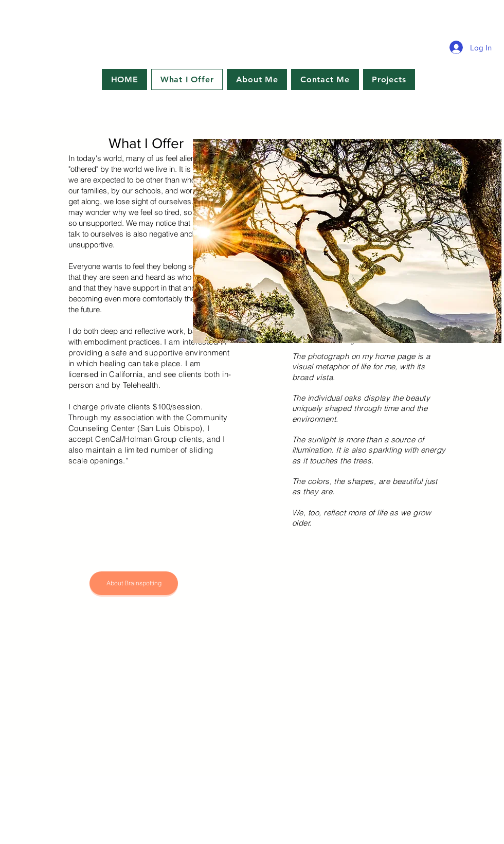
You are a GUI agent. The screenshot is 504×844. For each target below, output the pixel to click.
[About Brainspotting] (134, 583)
